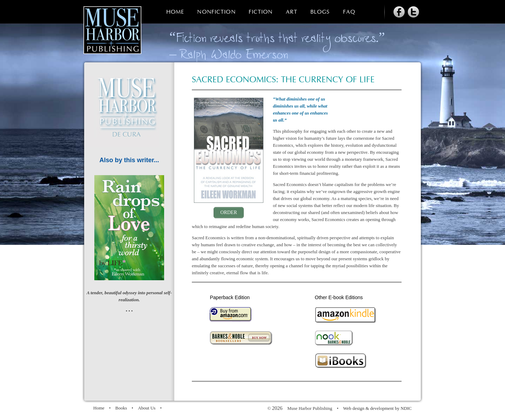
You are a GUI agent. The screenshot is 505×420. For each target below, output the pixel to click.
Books (121, 408)
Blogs (320, 12)
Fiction (261, 12)
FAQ (349, 12)
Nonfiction (216, 12)
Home (175, 12)
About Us (147, 408)
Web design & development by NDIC (377, 408)
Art (292, 12)
